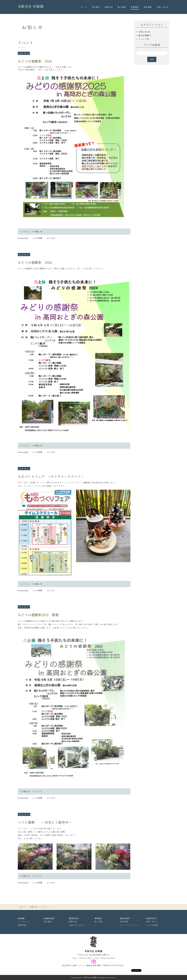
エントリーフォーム (129, 925)
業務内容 (109, 7)
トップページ (24, 922)
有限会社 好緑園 (31, 6)
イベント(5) (144, 39)
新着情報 (135, 7)
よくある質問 (152, 925)
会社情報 (48, 922)
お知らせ (38, 232)
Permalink (23, 238)
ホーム (84, 7)
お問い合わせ (163, 7)
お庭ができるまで (77, 925)
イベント (26, 232)
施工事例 (122, 7)
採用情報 (148, 7)
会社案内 (96, 7)
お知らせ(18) (144, 32)
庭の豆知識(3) (145, 35)
